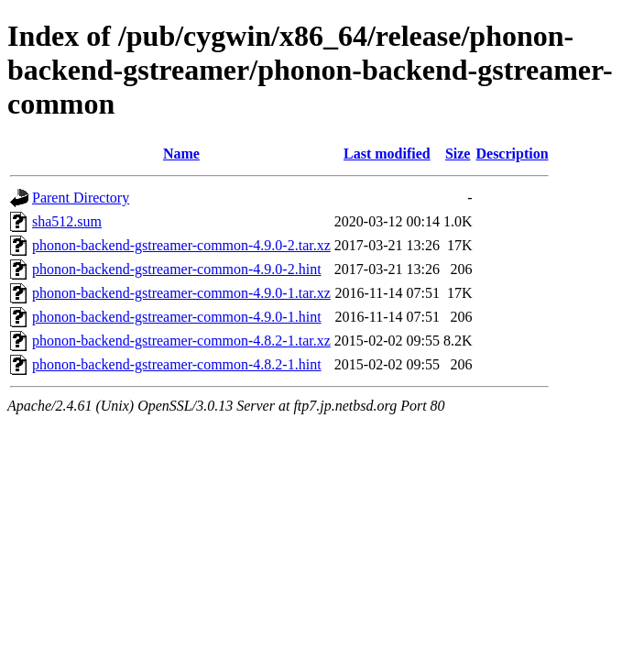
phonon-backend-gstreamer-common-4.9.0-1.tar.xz (181, 293)
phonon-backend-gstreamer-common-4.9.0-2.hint (177, 269)
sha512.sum (67, 221)
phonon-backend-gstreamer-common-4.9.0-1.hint (177, 317)
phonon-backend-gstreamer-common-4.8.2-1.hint (177, 364)
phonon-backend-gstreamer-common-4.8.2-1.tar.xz (181, 341)
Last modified (387, 154)
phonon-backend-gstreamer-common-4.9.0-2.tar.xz (181, 245)
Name (181, 154)
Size (458, 154)
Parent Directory (81, 198)
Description (512, 154)
